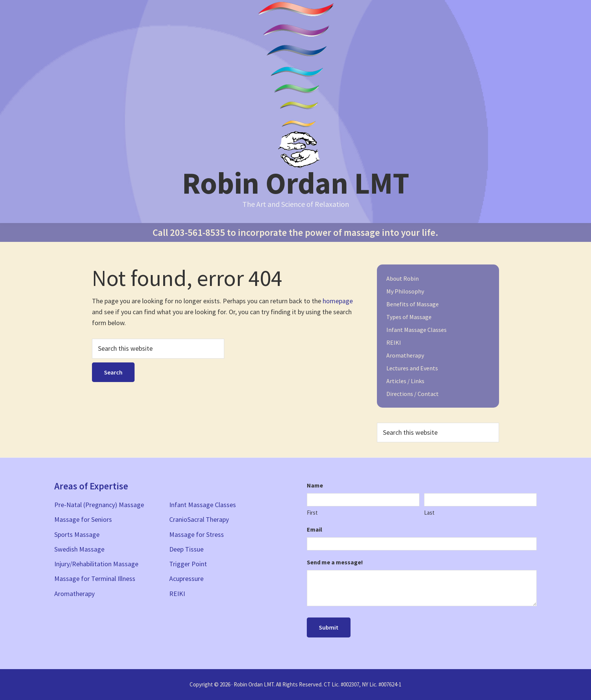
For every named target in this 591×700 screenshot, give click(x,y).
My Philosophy (405, 291)
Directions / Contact (413, 394)
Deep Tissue (186, 549)
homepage (338, 301)
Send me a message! (335, 562)
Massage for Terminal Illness (95, 578)
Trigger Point (188, 564)
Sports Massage (77, 534)
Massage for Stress (197, 534)
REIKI (394, 342)
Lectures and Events (412, 368)
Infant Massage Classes (416, 330)
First (312, 513)
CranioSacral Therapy (199, 519)
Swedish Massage (79, 549)
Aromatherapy (405, 355)
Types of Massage (409, 317)
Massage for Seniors (83, 519)
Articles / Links (405, 381)
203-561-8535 (198, 232)
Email (315, 529)
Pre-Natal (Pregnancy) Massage (99, 505)
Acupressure (186, 578)
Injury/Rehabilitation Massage (96, 564)
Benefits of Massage (413, 304)
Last (429, 513)
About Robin (403, 278)
